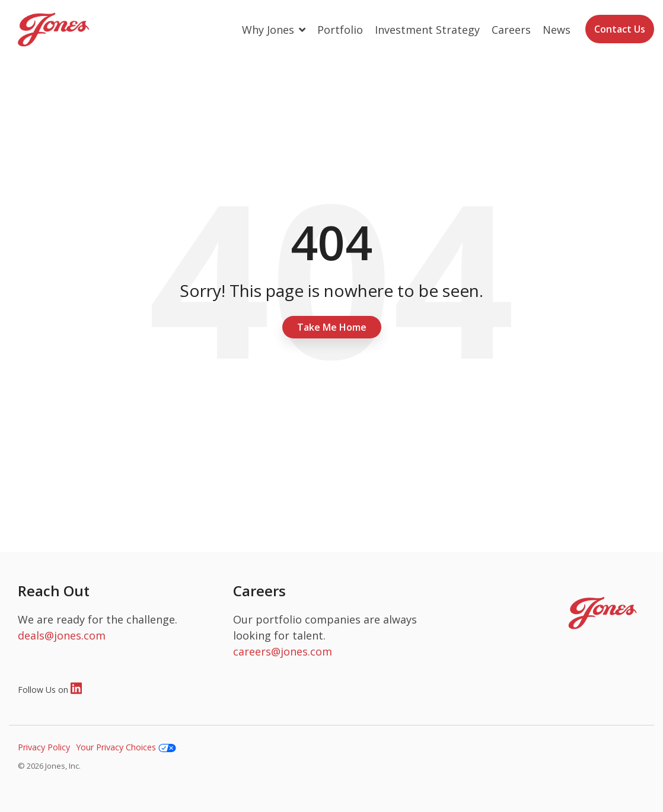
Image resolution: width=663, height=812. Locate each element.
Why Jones (270, 30)
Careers (511, 30)
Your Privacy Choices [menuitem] (126, 747)
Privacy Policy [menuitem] (44, 747)
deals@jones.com (62, 635)
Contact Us (620, 29)
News (557, 30)
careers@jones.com (283, 651)
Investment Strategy (427, 30)
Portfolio (340, 30)
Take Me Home (332, 327)
